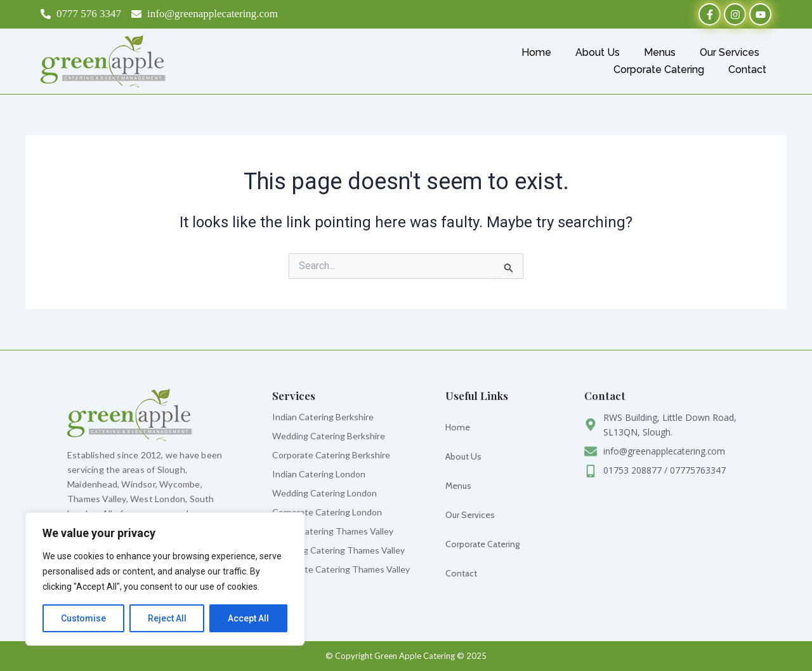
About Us (598, 52)
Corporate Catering (659, 70)
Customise (83, 618)
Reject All (167, 618)
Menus (660, 52)
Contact (747, 70)
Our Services (730, 52)
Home (536, 52)
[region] (165, 579)
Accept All (248, 618)
